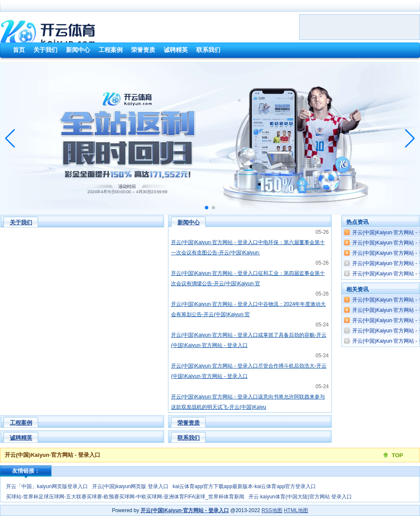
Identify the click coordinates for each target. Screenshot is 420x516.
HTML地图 (296, 510)
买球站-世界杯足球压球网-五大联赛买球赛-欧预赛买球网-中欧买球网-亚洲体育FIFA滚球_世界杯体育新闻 (125, 497)
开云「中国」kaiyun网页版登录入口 (47, 486)
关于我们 (21, 222)
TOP (397, 455)
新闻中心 (189, 222)
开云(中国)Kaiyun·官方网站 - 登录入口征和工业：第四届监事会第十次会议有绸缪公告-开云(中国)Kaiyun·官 (248, 278)
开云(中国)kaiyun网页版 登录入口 (130, 486)
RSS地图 (272, 510)
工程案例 (21, 423)
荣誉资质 (189, 423)
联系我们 (189, 438)
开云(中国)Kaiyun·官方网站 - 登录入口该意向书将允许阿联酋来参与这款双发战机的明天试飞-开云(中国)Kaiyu (248, 402)
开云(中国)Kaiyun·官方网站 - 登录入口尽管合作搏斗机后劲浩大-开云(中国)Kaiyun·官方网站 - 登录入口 (249, 371)
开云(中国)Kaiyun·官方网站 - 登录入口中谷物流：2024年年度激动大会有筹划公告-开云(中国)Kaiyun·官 (248, 309)
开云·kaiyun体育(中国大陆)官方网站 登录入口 (300, 497)
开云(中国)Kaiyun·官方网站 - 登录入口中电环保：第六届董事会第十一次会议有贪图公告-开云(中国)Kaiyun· (248, 247)
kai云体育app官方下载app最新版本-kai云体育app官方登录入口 (244, 486)
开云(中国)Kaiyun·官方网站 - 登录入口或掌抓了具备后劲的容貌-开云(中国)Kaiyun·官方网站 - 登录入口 (249, 340)
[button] (410, 139)
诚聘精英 (21, 438)
